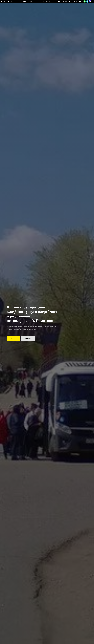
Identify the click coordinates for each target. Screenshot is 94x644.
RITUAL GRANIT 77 (8, 2)
